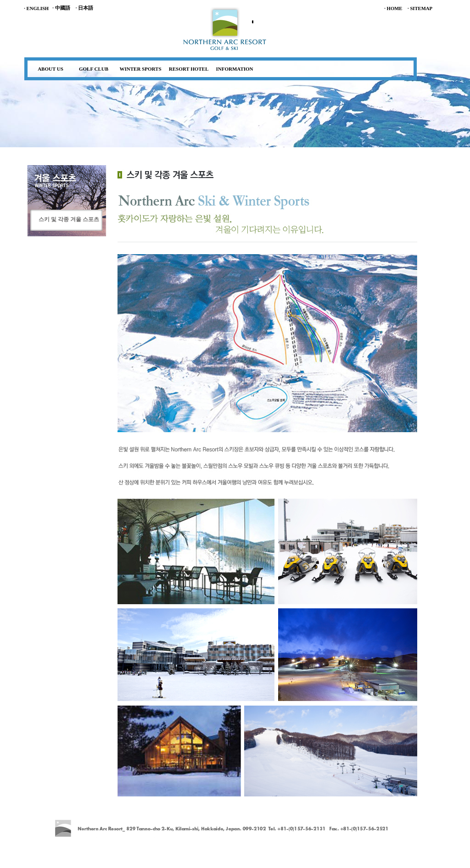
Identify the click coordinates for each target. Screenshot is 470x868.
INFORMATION (234, 69)
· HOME (393, 8)
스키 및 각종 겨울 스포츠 (69, 219)
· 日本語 (84, 8)
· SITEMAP (420, 8)
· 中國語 (61, 8)
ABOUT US (50, 69)
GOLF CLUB (94, 69)
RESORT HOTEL (189, 69)
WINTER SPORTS (141, 69)
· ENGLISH (36, 8)
